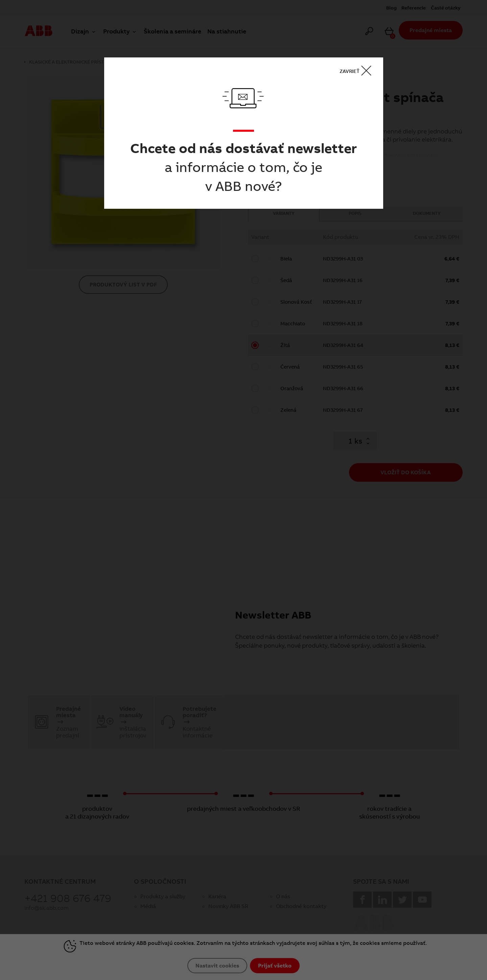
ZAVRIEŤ (358, 71)
